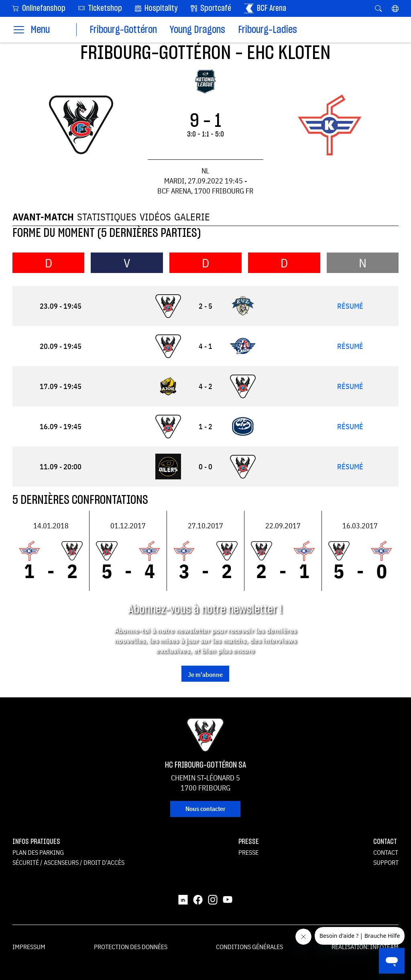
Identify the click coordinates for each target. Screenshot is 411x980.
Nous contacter (205, 809)
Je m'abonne (205, 674)
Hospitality (156, 8)
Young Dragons (197, 30)
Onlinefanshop (39, 8)
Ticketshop (100, 8)
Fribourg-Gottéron (123, 30)
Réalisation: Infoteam (365, 947)
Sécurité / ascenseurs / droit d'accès (68, 862)
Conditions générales (249, 947)
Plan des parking (38, 852)
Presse (248, 852)
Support (386, 862)
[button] (395, 8)
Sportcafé (211, 8)
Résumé (350, 306)
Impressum (29, 947)
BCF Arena (265, 8)
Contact (386, 852)
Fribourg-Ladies (268, 30)
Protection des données (131, 947)
